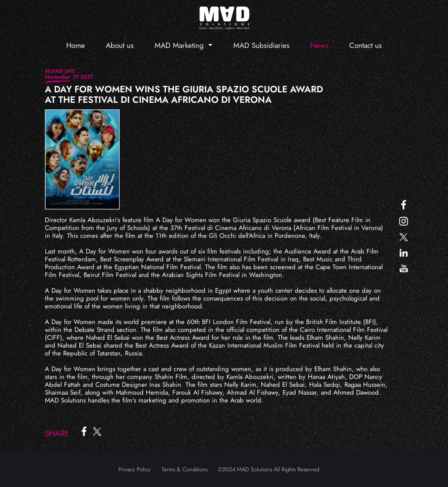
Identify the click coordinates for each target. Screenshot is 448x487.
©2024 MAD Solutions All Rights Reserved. (269, 469)
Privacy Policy (135, 469)
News (319, 45)
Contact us (365, 45)
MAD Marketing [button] (180, 45)
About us (120, 45)
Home (76, 45)
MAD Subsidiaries (261, 45)
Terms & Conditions (185, 469)
